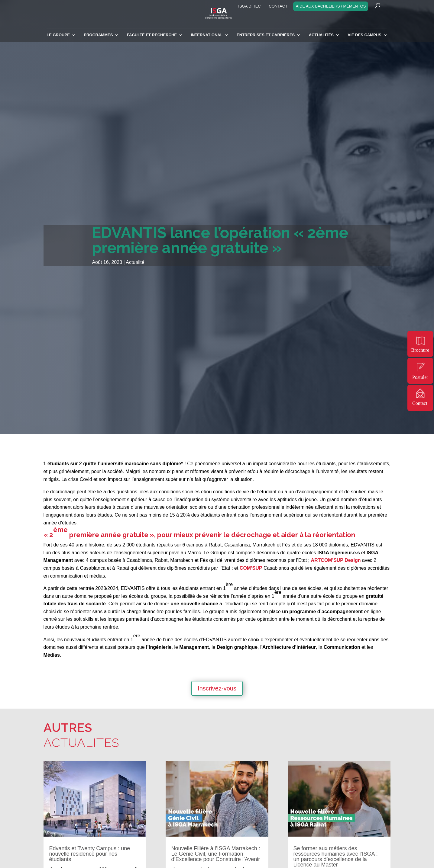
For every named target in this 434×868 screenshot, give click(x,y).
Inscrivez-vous (217, 688)
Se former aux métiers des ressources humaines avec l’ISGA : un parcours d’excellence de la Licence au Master (336, 857)
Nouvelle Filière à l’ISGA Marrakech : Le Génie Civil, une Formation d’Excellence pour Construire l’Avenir (216, 854)
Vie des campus (364, 35)
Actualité (135, 262)
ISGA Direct (251, 6)
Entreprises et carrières (266, 35)
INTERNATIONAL (207, 35)
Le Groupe (58, 35)
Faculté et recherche (152, 35)
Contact (278, 6)
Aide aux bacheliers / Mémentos (331, 6)
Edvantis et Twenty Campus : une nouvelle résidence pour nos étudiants (90, 854)
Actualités (321, 35)
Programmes (98, 35)
